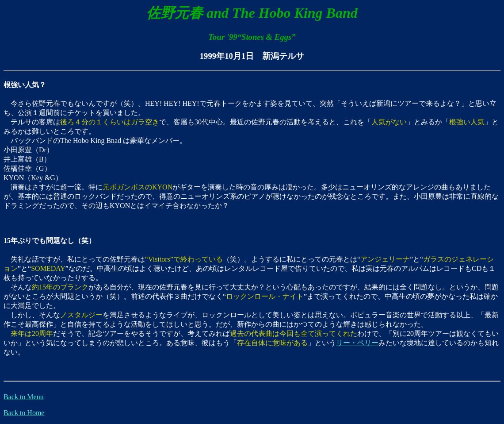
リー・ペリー (357, 343)
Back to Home (24, 413)
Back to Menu (24, 397)
